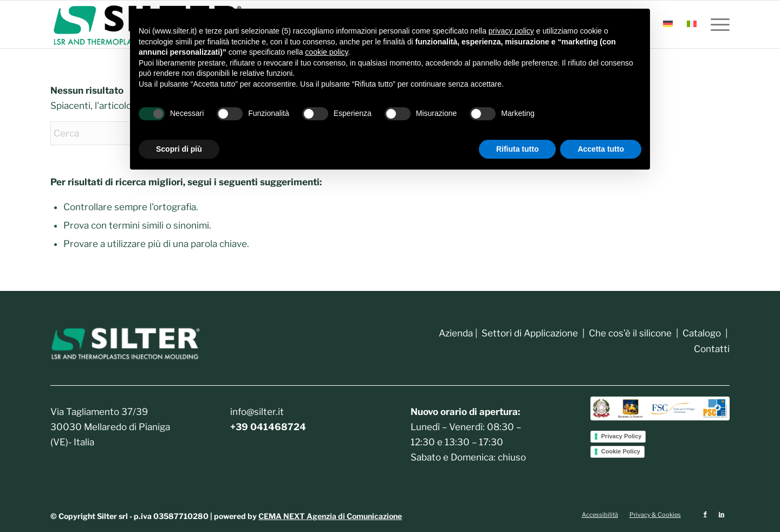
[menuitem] (668, 24)
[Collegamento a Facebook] (705, 514)
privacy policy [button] (511, 31)
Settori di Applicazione (530, 333)
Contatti (712, 349)
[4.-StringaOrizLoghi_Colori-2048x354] (660, 408)
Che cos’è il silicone (630, 333)
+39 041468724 (268, 427)
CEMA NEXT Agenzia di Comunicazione (330, 516)
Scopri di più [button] (179, 149)
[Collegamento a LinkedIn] (721, 514)
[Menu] (717, 24)
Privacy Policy (622, 436)
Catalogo (701, 333)
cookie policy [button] (326, 52)
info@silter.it (257, 412)
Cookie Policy (621, 451)
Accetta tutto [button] (601, 149)
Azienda (456, 333)
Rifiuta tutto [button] (518, 149)
